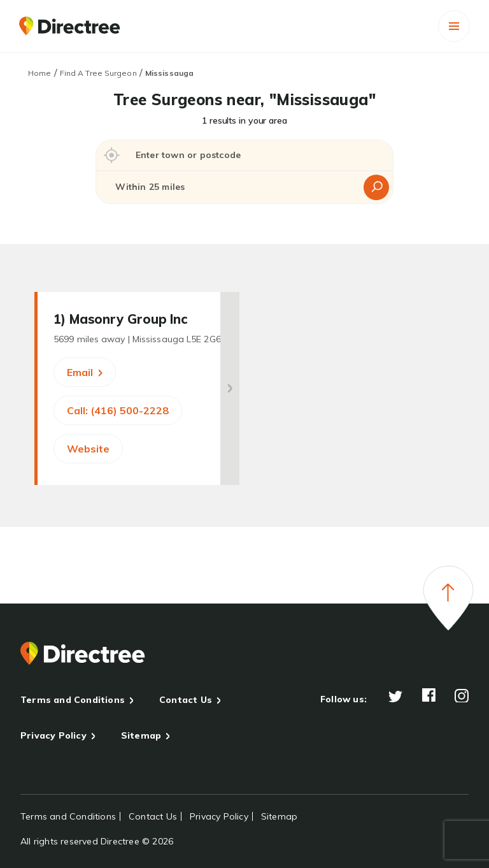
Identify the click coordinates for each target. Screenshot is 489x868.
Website (88, 449)
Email (85, 372)
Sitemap (141, 735)
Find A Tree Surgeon (98, 73)
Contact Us (186, 700)
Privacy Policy (53, 735)
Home (39, 73)
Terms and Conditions (73, 700)
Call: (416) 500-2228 (118, 410)
